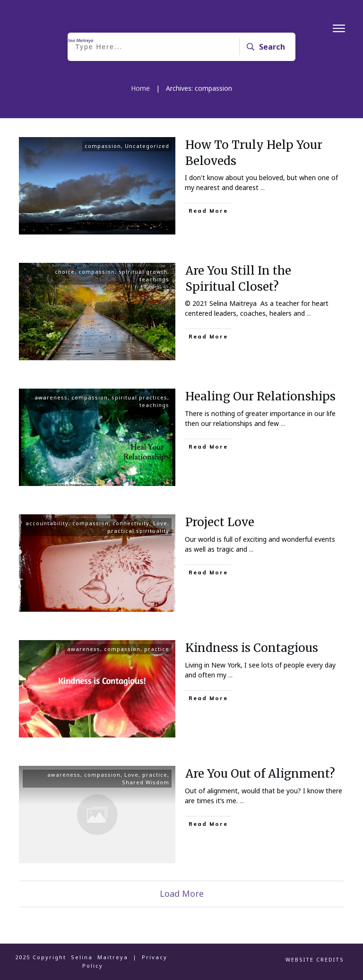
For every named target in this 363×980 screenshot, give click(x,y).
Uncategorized (147, 146)
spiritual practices (139, 397)
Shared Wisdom (146, 782)
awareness (51, 397)
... (263, 187)
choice (65, 272)
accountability (47, 523)
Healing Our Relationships (260, 396)
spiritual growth (143, 272)
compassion (103, 146)
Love (160, 523)
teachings (154, 279)
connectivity (131, 523)
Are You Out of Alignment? (260, 774)
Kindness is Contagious (252, 648)
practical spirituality (138, 531)
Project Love (220, 522)
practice (157, 649)
